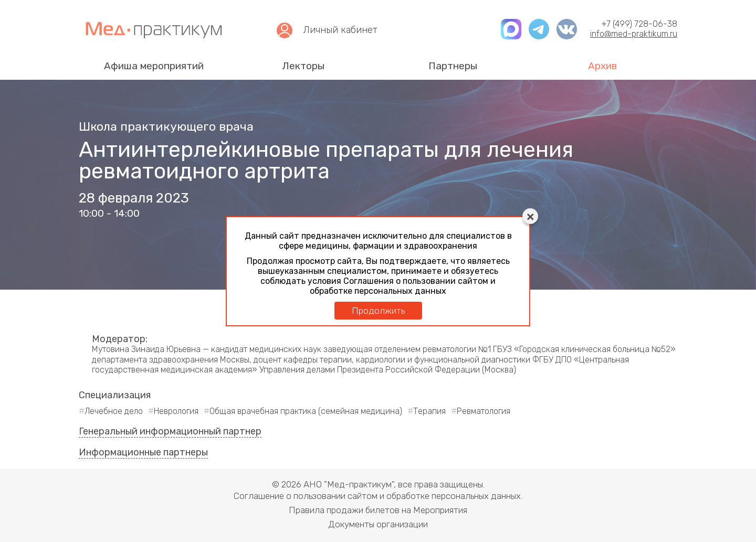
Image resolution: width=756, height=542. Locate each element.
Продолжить (378, 311)
